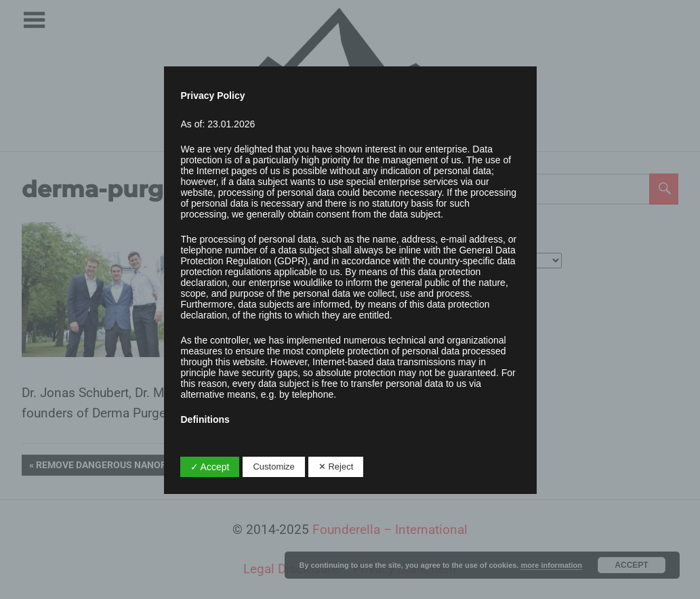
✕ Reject (336, 467)
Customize (273, 467)
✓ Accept (210, 467)
